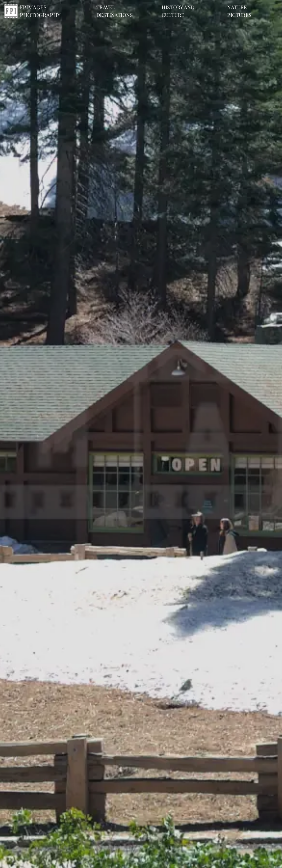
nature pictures (239, 11)
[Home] (45, 11)
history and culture (178, 11)
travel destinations (115, 11)
